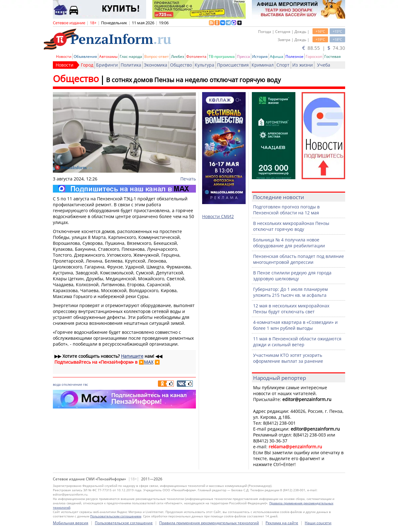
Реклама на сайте (282, 523)
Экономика (156, 65)
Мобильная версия (71, 523)
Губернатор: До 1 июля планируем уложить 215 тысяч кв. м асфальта (290, 292)
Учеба (324, 65)
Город (87, 65)
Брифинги (107, 65)
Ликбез (178, 56)
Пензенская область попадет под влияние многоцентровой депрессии (298, 259)
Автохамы (108, 56)
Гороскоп (314, 56)
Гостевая (333, 56)
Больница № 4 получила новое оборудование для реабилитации (289, 243)
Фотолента (196, 56)
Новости (64, 56)
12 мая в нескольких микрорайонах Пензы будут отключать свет (291, 309)
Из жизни (303, 65)
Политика (131, 65)
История (260, 56)
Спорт (283, 65)
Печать (188, 179)
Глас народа (131, 56)
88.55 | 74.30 (324, 48)
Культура (204, 65)
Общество (181, 65)
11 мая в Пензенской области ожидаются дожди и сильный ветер (297, 342)
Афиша (277, 56)
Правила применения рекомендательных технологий (209, 523)
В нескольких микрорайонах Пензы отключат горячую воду (291, 226)
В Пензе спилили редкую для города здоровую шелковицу (292, 276)
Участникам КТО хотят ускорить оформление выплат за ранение (288, 358)
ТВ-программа (222, 56)
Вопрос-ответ (157, 56)
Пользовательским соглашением (116, 516)
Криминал (263, 65)
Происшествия (233, 65)
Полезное (294, 56)
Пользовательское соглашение (124, 523)
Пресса (243, 56)
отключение (72, 384)
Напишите (132, 356)
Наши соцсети (318, 523)
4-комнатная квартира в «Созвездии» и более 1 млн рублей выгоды (295, 325)
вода (57, 384)
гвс (86, 384)
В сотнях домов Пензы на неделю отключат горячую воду (193, 80)
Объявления (85, 56)
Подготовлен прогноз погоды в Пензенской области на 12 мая (286, 210)
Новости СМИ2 (218, 216)
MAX (149, 362)
